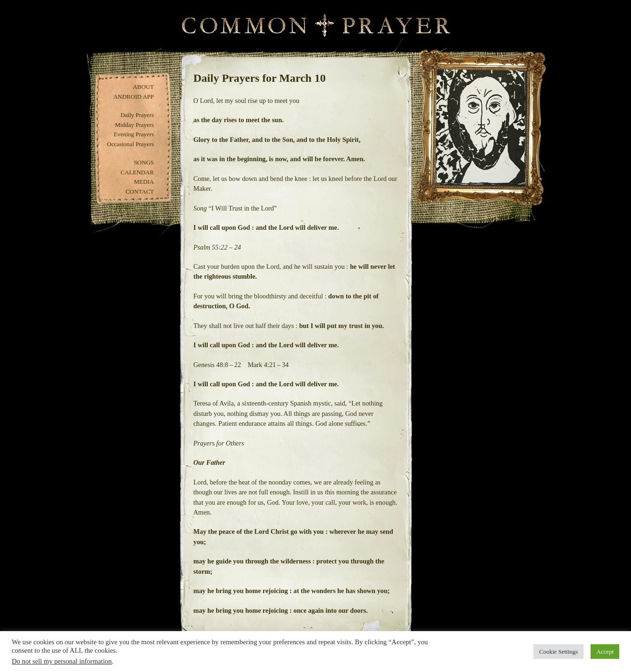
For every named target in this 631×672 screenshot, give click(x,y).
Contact (140, 191)
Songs (144, 162)
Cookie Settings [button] (558, 652)
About (144, 87)
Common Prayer (315, 26)
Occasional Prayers (131, 144)
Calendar (137, 172)
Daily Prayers (137, 115)
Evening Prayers (134, 134)
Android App (133, 97)
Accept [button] (605, 652)
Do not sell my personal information (62, 661)
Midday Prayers (135, 125)
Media (144, 182)
